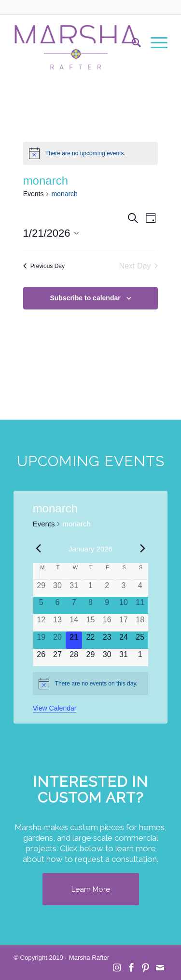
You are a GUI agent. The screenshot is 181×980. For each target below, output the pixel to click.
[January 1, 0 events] (90, 588)
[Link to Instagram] (117, 968)
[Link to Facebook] (131, 968)
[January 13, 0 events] (57, 623)
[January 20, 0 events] (57, 640)
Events (34, 194)
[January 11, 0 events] (140, 605)
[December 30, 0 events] (57, 588)
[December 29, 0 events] (41, 588)
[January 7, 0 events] (74, 605)
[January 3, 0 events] (124, 588)
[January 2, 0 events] (107, 588)
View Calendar (55, 708)
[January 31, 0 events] (124, 658)
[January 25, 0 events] (140, 640)
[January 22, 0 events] (90, 640)
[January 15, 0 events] (90, 623)
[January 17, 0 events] (124, 623)
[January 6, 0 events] (57, 605)
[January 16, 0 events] (107, 623)
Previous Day (44, 266)
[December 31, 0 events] (74, 588)
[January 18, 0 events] (140, 623)
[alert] (91, 153)
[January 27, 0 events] (57, 658)
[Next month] (142, 548)
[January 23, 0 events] (107, 640)
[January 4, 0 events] (140, 588)
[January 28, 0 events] (74, 658)
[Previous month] (39, 548)
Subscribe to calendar (85, 298)
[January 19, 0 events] (41, 640)
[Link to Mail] (160, 968)
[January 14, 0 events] (74, 623)
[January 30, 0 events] (107, 658)
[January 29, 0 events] (90, 658)
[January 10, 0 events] (124, 605)
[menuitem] (132, 43)
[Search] (132, 43)
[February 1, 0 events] (140, 658)
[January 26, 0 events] (41, 658)
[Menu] (154, 43)
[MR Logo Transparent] (75, 43)
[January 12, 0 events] (41, 623)
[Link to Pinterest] (146, 968)
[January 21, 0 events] (74, 640)
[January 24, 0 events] (124, 640)
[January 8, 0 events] (90, 605)
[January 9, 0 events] (107, 605)
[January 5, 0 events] (41, 605)
